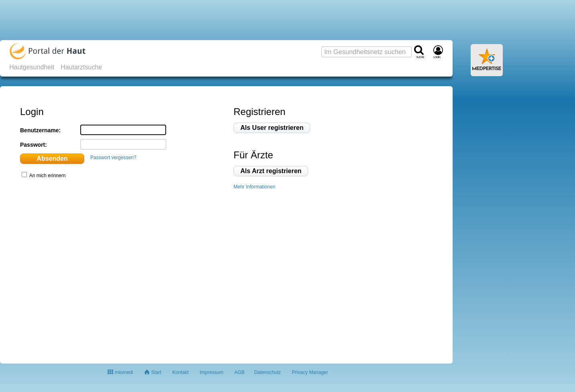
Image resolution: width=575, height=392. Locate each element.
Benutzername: (40, 130)
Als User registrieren (272, 128)
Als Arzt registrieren (271, 171)
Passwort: (34, 145)
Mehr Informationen (254, 187)
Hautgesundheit (32, 67)
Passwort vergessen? (113, 158)
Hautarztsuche (81, 67)
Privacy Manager (310, 372)
